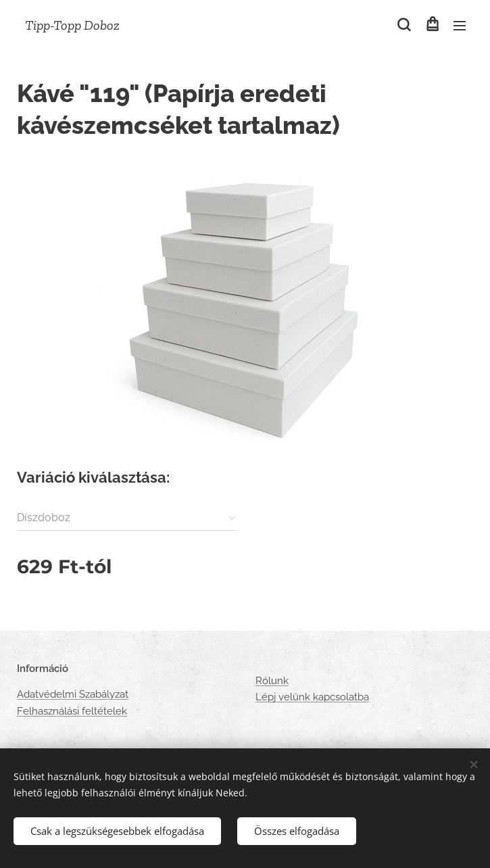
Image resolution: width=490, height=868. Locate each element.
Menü (460, 26)
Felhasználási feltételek (72, 711)
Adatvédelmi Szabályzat (73, 695)
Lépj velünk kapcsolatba (312, 698)
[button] (404, 25)
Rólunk (272, 681)
